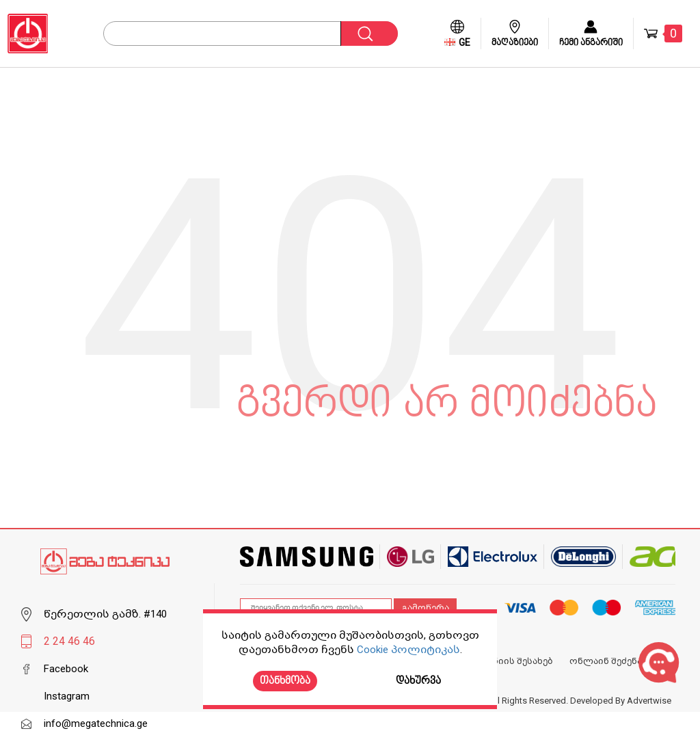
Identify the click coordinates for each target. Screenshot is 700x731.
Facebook (66, 669)
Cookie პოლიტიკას (408, 650)
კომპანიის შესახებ (508, 661)
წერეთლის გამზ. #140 (105, 614)
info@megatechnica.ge (96, 723)
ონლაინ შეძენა (606, 661)
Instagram (67, 696)
